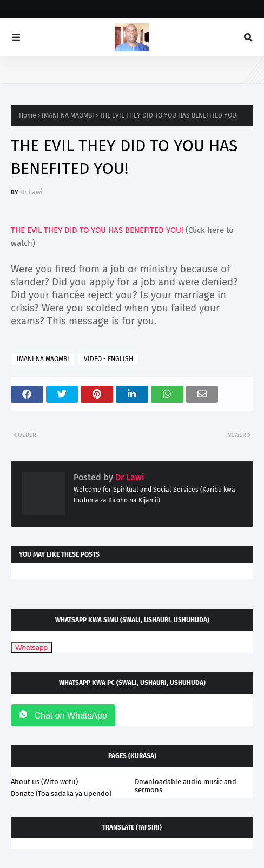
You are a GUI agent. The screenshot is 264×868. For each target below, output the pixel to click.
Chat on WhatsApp (63, 715)
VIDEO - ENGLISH (108, 359)
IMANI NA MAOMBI (68, 115)
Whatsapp (31, 647)
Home (28, 115)
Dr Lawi (31, 192)
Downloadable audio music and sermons (186, 786)
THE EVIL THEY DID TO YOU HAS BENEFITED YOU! (97, 230)
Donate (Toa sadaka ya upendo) (61, 794)
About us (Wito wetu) (44, 782)
